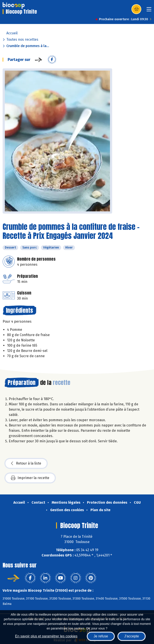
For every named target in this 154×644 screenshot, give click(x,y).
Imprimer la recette (30, 478)
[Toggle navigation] (149, 11)
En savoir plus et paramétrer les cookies (46, 636)
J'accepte (132, 636)
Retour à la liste (26, 463)
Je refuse (101, 636)
